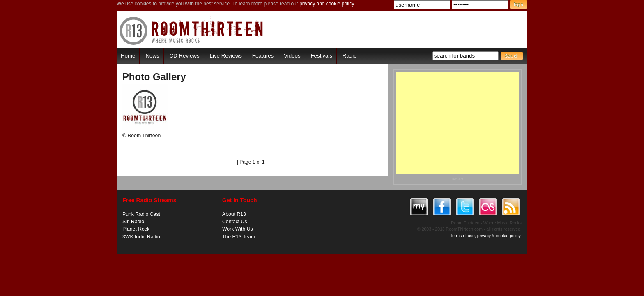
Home (128, 56)
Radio (350, 56)
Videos (292, 56)
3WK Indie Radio (141, 237)
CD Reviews (185, 56)
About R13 (234, 214)
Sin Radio (133, 222)
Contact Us (235, 222)
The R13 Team (239, 237)
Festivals (321, 56)
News (152, 56)
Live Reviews (226, 56)
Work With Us (238, 229)
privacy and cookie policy (327, 4)
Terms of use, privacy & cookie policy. (486, 236)
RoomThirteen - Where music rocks (192, 31)
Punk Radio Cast (141, 214)
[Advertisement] (458, 123)
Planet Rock (136, 229)
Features (263, 56)
